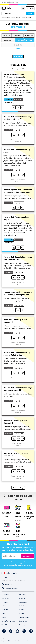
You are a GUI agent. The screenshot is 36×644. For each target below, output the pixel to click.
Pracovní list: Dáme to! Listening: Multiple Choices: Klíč (18, 118)
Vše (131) (7, 35)
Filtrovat (19, 57)
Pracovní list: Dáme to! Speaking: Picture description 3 (18, 258)
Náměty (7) (8, 40)
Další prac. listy (18, 488)
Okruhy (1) (29, 35)
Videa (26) (18, 35)
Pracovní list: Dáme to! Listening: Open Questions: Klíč (18, 389)
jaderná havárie (27, 17)
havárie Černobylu (16, 17)
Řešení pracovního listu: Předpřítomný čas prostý (14, 76)
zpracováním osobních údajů (22, 566)
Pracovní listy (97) (25, 40)
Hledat (30, 13)
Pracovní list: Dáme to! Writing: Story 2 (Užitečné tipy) (17, 354)
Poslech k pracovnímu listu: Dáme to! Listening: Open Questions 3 (18, 191)
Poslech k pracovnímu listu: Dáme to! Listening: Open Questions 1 (18, 293)
